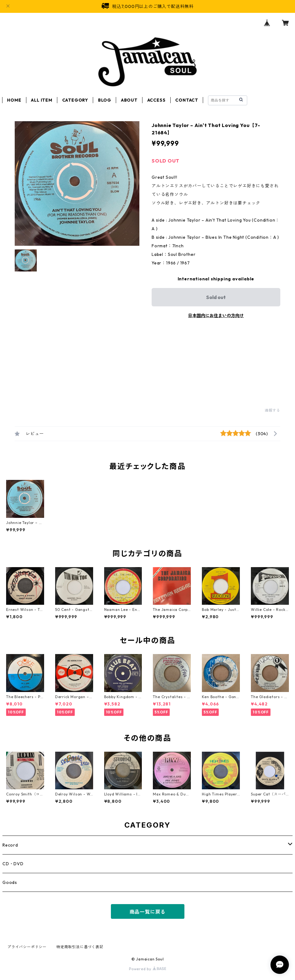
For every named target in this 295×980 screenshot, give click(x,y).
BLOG (105, 100)
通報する (272, 410)
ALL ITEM (42, 100)
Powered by (147, 969)
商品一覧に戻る (148, 912)
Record (10, 845)
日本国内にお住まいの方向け (216, 316)
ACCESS (157, 100)
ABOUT (129, 100)
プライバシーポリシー (27, 947)
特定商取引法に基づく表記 (80, 947)
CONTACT (187, 100)
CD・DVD (13, 864)
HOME (14, 100)
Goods (10, 882)
